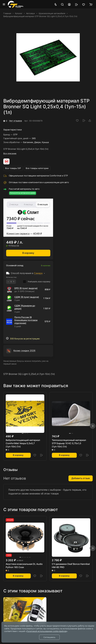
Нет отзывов (15, 121)
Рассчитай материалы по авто (24, 189)
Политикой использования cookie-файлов (46, 631)
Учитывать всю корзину (37, 282)
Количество (11, 277)
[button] (93, 426)
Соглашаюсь (49, 637)
